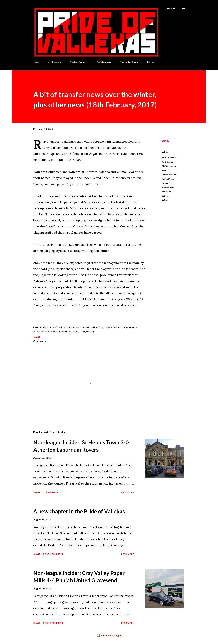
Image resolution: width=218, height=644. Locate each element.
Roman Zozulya (169, 175)
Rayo (164, 170)
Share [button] (165, 141)
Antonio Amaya (169, 158)
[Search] (171, 8)
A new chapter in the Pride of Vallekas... (81, 511)
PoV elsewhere (104, 62)
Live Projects (54, 62)
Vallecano (166, 192)
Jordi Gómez (168, 162)
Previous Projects (79, 62)
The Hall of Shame (129, 62)
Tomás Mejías (168, 187)
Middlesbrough (169, 166)
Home (36, 62)
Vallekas (166, 196)
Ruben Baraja (168, 179)
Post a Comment (53, 554)
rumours (166, 183)
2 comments (50, 492)
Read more (128, 492)
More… (151, 62)
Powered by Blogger (109, 635)
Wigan (165, 200)
